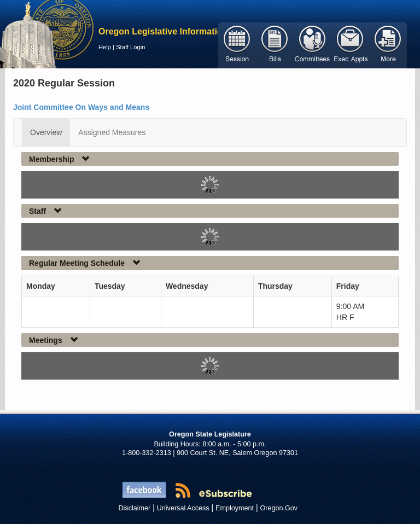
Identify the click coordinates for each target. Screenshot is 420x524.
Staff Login (130, 47)
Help (105, 47)
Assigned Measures (112, 132)
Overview (46, 132)
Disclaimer (135, 508)
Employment (235, 508)
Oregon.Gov (279, 508)
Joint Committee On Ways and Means (81, 107)
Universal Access (183, 508)
